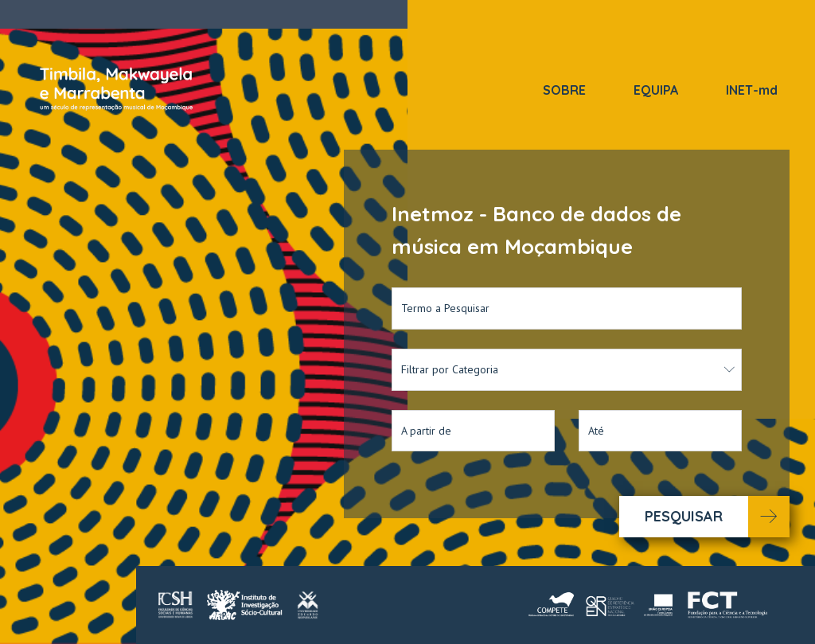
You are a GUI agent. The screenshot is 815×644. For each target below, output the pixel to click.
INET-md (752, 90)
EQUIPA (656, 90)
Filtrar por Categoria (568, 369)
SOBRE (564, 90)
